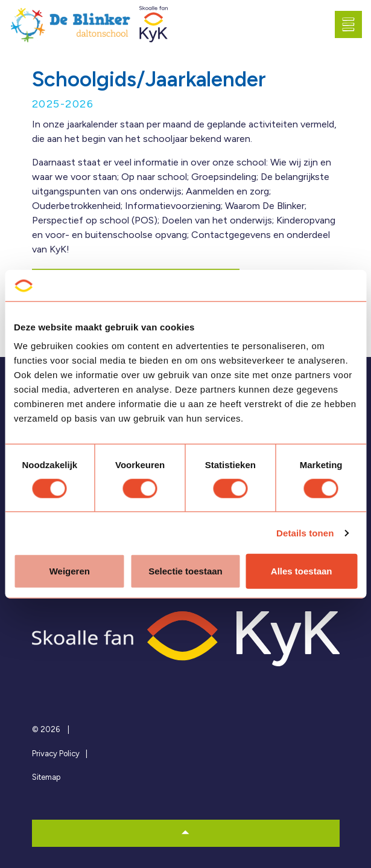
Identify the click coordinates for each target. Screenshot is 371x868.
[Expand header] (353, 24)
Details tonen (305, 532)
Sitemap (46, 777)
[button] (186, 833)
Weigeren (70, 571)
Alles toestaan (302, 571)
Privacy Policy (56, 754)
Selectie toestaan (185, 571)
